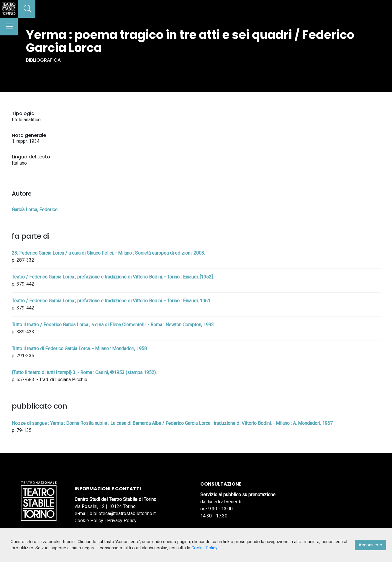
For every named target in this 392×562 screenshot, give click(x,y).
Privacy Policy (122, 521)
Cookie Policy (89, 521)
